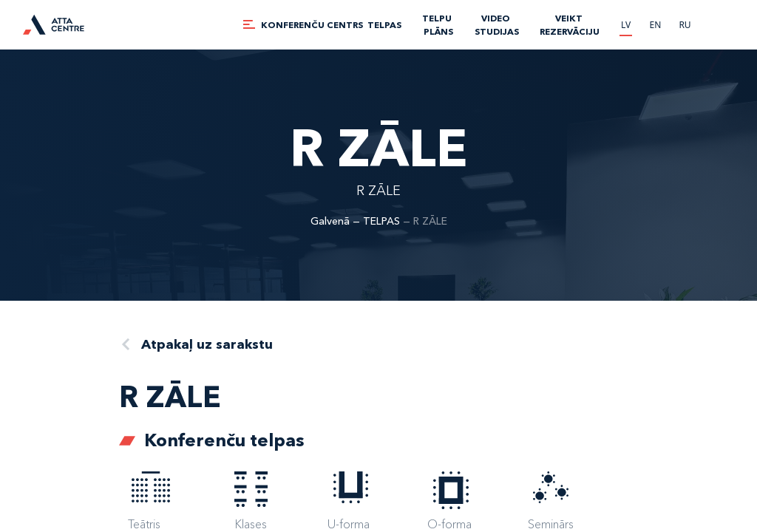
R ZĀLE (430, 221)
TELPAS (384, 25)
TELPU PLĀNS (438, 25)
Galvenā (330, 221)
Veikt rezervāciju (570, 25)
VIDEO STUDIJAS (497, 25)
